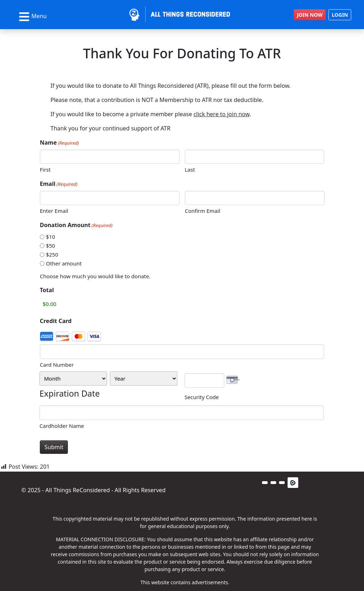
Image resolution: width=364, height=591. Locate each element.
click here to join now (221, 114)
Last (190, 170)
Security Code (202, 397)
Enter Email (54, 211)
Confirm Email (203, 211)
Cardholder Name (62, 426)
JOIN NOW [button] (310, 15)
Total (47, 290)
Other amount (64, 263)
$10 (50, 237)
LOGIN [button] (340, 15)
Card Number (57, 365)
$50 (50, 246)
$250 (52, 254)
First (45, 170)
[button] (265, 483)
